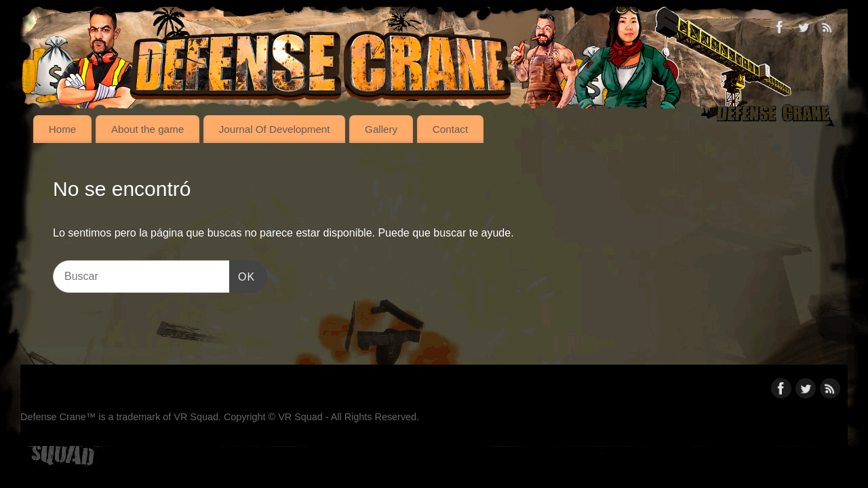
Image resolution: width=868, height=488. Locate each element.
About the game (147, 129)
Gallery (381, 129)
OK (242, 275)
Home (63, 129)
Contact (450, 129)
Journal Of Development (275, 129)
